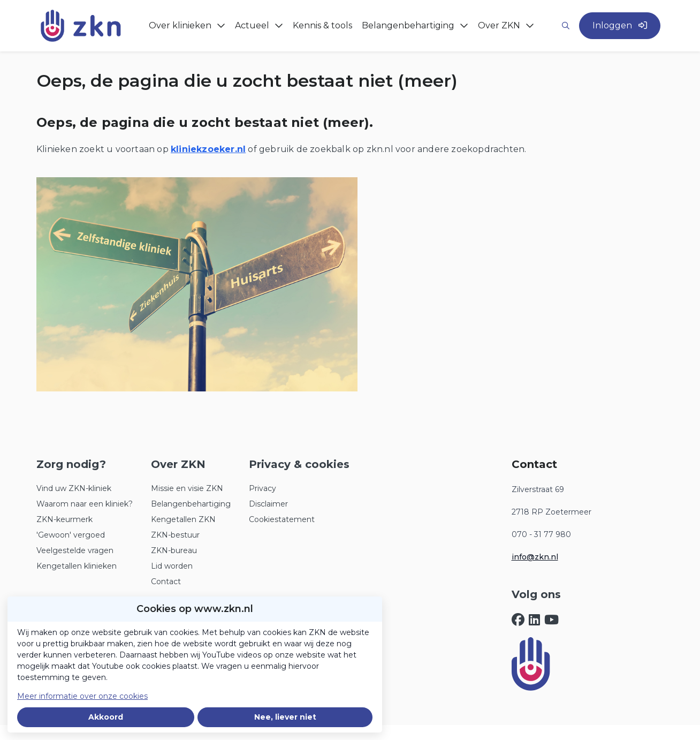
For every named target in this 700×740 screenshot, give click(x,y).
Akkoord (106, 717)
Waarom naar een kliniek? (85, 504)
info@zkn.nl (535, 557)
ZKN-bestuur (175, 535)
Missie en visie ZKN (187, 488)
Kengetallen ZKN (183, 519)
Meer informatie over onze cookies (82, 696)
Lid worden (172, 566)
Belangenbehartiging (191, 504)
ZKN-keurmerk (64, 519)
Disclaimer (268, 504)
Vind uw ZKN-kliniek (74, 488)
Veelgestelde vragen (75, 550)
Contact (166, 582)
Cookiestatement (282, 519)
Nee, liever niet (285, 717)
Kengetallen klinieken (77, 566)
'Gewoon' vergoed (71, 535)
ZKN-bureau (174, 550)
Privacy (262, 488)
